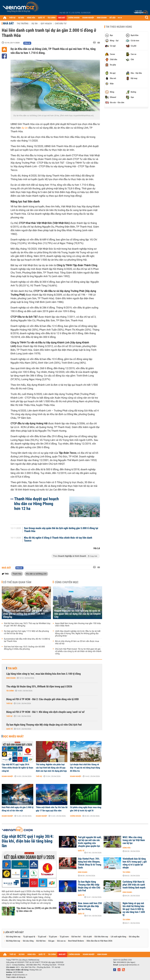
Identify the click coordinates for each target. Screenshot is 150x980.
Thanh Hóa (17, 574)
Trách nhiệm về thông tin (16, 977)
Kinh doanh (11, 678)
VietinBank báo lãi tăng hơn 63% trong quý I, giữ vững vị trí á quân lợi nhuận (135, 863)
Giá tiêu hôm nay (101, 937)
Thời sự (9, 703)
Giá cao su (61, 941)
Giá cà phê (87, 937)
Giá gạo (51, 941)
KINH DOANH (102, 18)
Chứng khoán (76, 816)
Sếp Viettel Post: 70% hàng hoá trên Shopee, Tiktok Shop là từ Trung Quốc (90, 863)
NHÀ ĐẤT (62, 18)
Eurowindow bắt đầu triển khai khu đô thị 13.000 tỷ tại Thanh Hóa (27, 640)
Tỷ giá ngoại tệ (29, 937)
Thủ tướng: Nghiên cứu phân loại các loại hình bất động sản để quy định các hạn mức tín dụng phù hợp (51, 768)
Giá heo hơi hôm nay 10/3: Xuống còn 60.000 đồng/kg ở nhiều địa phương (24, 648)
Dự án (34, 24)
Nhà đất (8, 23)
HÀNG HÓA (31, 18)
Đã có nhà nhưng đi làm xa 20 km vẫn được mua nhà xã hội (77, 642)
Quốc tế (9, 729)
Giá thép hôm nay (13, 941)
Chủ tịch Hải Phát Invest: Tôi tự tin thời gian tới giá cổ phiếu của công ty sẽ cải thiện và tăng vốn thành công (78, 651)
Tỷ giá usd (42, 937)
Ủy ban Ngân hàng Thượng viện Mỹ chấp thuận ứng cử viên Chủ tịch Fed (44, 725)
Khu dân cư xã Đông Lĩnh (36, 574)
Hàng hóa (126, 848)
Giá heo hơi (76, 937)
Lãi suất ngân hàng (118, 937)
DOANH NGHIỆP (88, 18)
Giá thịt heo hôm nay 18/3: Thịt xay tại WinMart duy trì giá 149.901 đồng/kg (27, 625)
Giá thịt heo (41, 941)
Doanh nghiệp (7, 776)
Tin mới (12, 668)
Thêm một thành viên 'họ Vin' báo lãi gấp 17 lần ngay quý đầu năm (52, 809)
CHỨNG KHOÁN (74, 18)
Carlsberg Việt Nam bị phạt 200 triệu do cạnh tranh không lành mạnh (134, 885)
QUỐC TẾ (41, 18)
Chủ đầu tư (61, 24)
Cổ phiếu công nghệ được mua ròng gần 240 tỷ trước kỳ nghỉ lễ (86, 809)
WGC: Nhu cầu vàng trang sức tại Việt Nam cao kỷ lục (134, 840)
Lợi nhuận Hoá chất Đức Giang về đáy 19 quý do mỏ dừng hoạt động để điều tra (85, 768)
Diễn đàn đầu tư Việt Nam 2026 (99, 941)
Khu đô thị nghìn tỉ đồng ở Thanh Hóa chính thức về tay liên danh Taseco (58, 539)
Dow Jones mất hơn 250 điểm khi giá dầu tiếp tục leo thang (90, 906)
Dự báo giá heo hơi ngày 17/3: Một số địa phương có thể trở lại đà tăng (26, 632)
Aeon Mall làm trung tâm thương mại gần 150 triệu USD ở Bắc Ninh (78, 625)
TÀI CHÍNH (51, 18)
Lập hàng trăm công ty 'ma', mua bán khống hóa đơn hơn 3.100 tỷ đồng (44, 674)
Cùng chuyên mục (67, 582)
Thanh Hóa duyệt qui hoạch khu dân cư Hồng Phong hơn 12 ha (36, 504)
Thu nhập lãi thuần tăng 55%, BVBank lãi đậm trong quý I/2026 (39, 687)
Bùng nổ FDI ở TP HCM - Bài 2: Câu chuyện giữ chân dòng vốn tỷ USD (42, 699)
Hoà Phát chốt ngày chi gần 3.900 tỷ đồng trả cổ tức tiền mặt (18, 809)
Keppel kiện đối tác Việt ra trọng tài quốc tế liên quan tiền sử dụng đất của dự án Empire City (77, 614)
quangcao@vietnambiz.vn (129, 965)
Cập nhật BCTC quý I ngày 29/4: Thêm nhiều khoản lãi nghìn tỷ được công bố (18, 768)
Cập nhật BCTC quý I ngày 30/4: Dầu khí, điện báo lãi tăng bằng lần (28, 841)
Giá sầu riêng (28, 941)
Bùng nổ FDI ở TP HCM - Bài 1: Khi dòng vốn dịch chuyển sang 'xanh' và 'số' (45, 712)
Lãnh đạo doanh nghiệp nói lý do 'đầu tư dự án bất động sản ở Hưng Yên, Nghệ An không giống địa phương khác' (78, 634)
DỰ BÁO (21, 18)
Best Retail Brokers (76, 941)
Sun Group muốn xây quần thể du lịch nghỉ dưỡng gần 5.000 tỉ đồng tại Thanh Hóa (61, 530)
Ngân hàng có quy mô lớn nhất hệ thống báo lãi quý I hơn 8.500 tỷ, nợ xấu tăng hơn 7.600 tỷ (134, 909)
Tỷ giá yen (53, 937)
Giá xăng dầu (134, 937)
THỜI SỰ (12, 18)
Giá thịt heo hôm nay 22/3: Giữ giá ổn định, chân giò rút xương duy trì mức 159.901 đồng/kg (26, 614)
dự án (25, 128)
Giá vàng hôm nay (13, 937)
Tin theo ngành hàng (119, 27)
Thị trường (23, 24)
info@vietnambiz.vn (20, 975)
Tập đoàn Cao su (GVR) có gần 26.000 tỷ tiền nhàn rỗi (36, 910)
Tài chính (10, 691)
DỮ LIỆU (112, 18)
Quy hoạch (46, 24)
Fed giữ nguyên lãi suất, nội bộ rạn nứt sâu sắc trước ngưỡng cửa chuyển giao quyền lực (90, 842)
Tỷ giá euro (64, 937)
